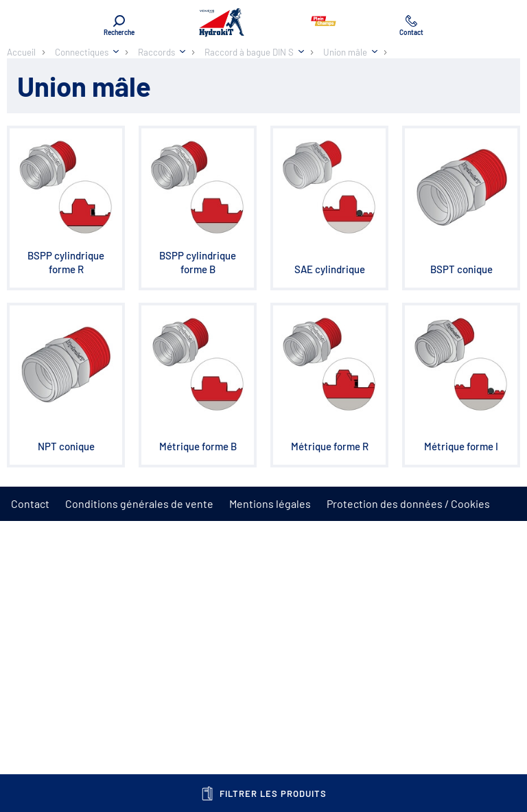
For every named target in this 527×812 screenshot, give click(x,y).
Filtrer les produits (264, 793)
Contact (30, 503)
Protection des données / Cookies (408, 503)
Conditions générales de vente (139, 503)
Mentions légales (270, 503)
